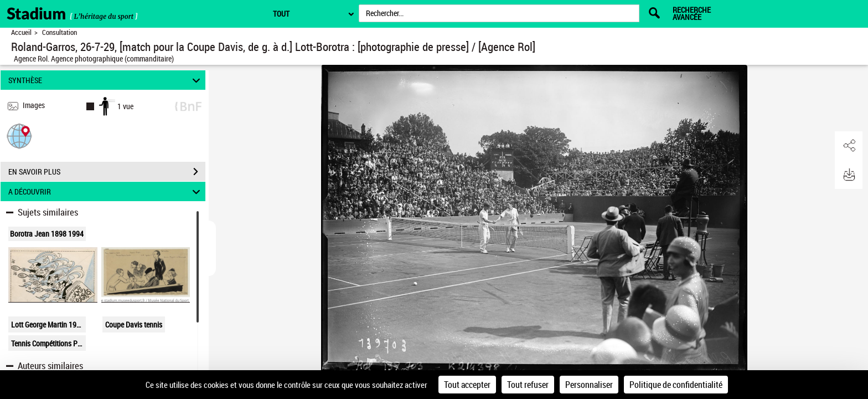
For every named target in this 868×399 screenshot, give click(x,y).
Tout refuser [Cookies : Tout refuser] (528, 385)
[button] (19, 135)
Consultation (60, 32)
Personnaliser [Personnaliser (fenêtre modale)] (589, 385)
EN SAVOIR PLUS (107, 172)
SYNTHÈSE (106, 80)
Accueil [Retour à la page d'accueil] (21, 32)
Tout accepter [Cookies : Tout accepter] (467, 385)
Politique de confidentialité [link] (676, 385)
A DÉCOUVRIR (106, 191)
